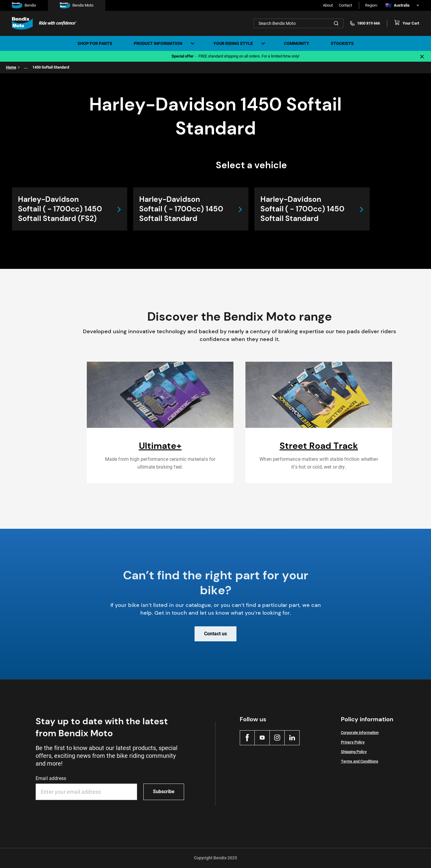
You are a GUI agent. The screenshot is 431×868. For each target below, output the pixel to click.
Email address (51, 778)
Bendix (24, 5)
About (328, 5)
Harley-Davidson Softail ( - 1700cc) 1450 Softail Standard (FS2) (60, 209)
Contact (345, 5)
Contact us (215, 638)
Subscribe (164, 791)
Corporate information (360, 733)
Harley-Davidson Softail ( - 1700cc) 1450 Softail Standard (181, 209)
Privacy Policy (353, 742)
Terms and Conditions (360, 761)
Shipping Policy (354, 752)
